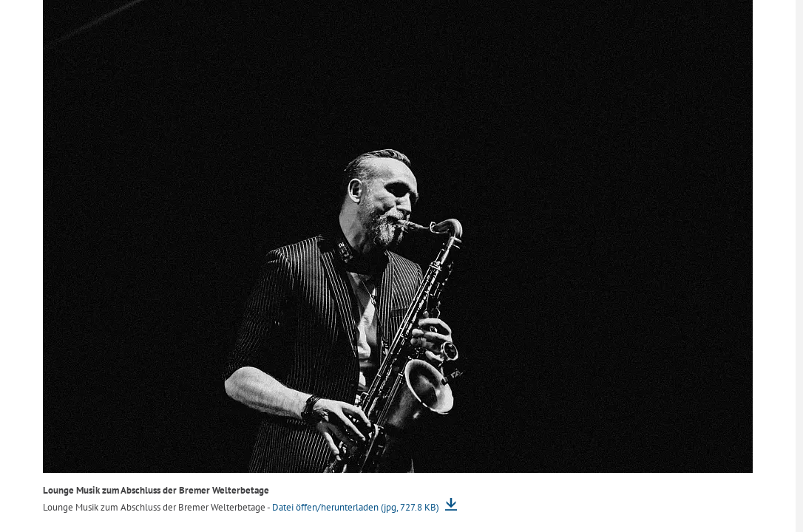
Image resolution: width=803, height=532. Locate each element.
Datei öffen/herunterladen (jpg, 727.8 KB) (357, 507)
